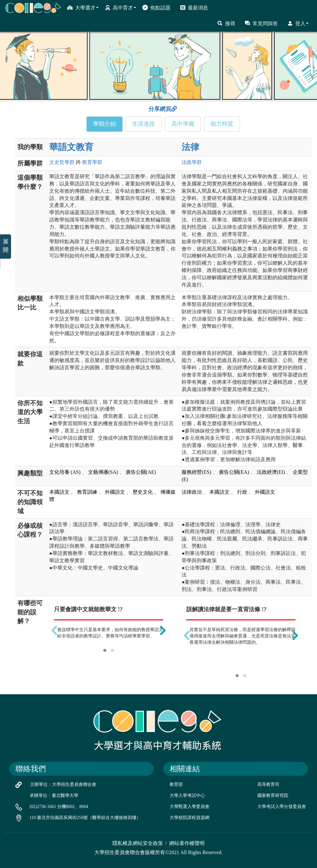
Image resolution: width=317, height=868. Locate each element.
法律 (190, 147)
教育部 (176, 784)
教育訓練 (87, 492)
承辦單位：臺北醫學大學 (54, 796)
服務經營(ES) (196, 472)
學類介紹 (105, 124)
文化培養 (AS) (65, 472)
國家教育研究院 (273, 796)
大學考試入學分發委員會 (282, 807)
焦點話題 (156, 8)
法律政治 (192, 492)
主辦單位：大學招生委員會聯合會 (63, 784)
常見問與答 (261, 23)
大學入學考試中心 (187, 796)
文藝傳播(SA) (103, 472)
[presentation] (54, 630)
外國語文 (115, 492)
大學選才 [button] (83, 8)
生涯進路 (144, 124)
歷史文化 (143, 492)
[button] (105, 650)
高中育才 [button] (120, 8)
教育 (92, 162)
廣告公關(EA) (234, 472)
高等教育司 (268, 784)
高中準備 (183, 124)
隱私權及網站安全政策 (138, 843)
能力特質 (222, 124)
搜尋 (226, 23)
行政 (242, 492)
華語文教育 (71, 147)
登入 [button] (298, 23)
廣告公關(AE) (141, 472)
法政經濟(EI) (271, 472)
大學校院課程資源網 (189, 818)
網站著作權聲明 (187, 843)
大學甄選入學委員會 (189, 807)
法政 (192, 162)
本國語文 (59, 492)
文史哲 (62, 162)
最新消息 (194, 8)
